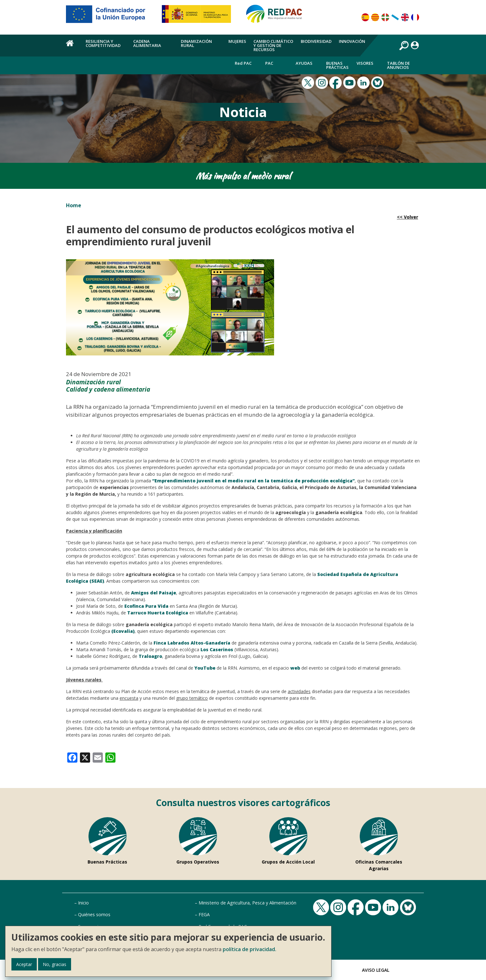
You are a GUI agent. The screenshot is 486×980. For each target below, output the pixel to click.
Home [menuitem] (72, 47)
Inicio (83, 903)
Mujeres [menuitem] (237, 41)
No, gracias (55, 964)
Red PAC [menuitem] (243, 63)
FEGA (204, 914)
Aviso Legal (376, 970)
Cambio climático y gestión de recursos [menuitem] (273, 45)
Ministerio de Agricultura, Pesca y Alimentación (247, 903)
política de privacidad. (250, 949)
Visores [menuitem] (365, 63)
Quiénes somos (94, 914)
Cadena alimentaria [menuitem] (147, 43)
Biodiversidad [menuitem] (316, 41)
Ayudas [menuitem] (304, 63)
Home (74, 205)
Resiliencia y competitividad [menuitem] (103, 43)
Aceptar (24, 964)
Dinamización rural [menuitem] (196, 43)
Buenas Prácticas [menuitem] (337, 65)
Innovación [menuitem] (352, 41)
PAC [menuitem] (269, 63)
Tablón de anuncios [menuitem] (398, 65)
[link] (72, 757)
